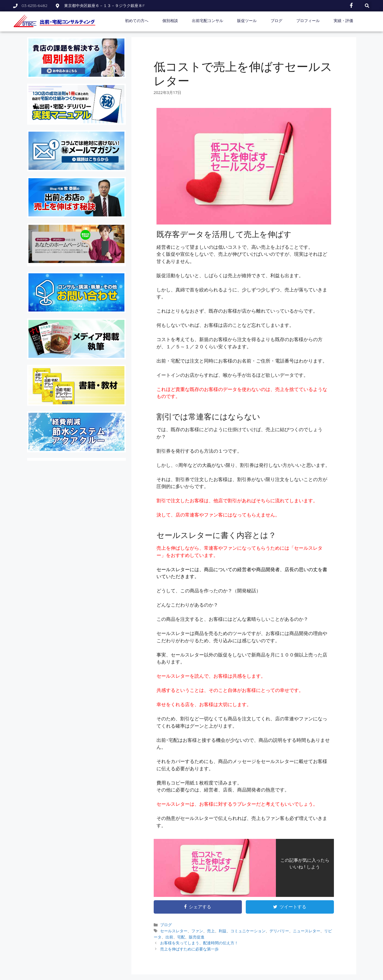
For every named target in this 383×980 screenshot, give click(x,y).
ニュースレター (307, 931)
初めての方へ (137, 21)
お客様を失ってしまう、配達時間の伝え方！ (199, 943)
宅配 (181, 937)
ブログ (276, 21)
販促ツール (247, 21)
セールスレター (174, 931)
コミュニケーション (248, 931)
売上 (211, 931)
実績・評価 (343, 21)
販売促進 (197, 937)
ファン (197, 931)
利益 (223, 931)
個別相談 (170, 21)
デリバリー (279, 931)
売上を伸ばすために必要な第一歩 (189, 949)
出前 (169, 937)
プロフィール (308, 21)
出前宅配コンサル (208, 21)
